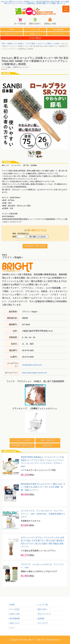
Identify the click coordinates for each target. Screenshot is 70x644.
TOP (3, 44)
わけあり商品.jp (35, 38)
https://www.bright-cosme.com (35, 373)
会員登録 (41, 619)
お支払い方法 (15, 614)
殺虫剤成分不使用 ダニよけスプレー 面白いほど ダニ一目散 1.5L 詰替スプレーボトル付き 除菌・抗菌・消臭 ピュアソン (43, 487)
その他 (56, 44)
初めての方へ (43, 609)
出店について (35, 34)
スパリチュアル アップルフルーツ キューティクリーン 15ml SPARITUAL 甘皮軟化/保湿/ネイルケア (43, 514)
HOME (12, 29)
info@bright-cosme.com (32, 365)
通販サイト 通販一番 (36, 640)
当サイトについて (12, 34)
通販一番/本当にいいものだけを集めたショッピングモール (35, 11)
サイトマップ (58, 34)
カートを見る (15, 609)
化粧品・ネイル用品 (15, 44)
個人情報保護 (58, 30)
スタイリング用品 (44, 44)
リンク (12, 628)
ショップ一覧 (35, 30)
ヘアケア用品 (30, 44)
